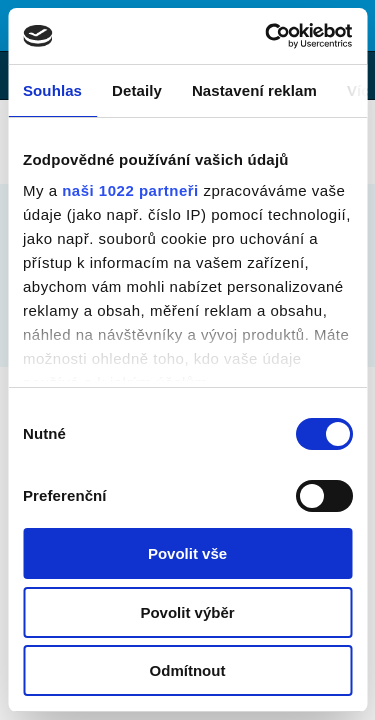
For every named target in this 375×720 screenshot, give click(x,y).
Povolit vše (187, 553)
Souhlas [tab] (52, 90)
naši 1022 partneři (130, 190)
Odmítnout (188, 670)
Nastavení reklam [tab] (254, 90)
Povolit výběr (187, 612)
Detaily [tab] (137, 90)
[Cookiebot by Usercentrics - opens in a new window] (267, 36)
